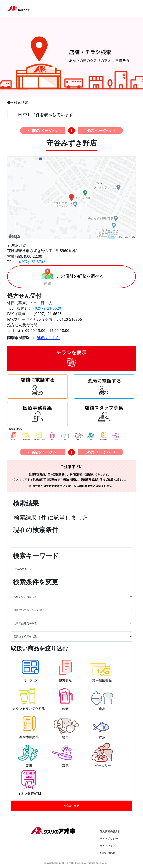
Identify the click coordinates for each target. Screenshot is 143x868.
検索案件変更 (71, 806)
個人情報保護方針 (110, 831)
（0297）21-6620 (46, 308)
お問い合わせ (108, 853)
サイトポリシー (109, 839)
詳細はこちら (48, 338)
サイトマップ (108, 846)
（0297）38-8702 (30, 262)
